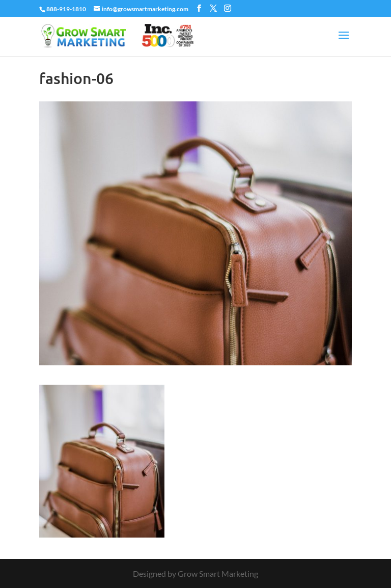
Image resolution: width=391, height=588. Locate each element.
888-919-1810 (66, 9)
